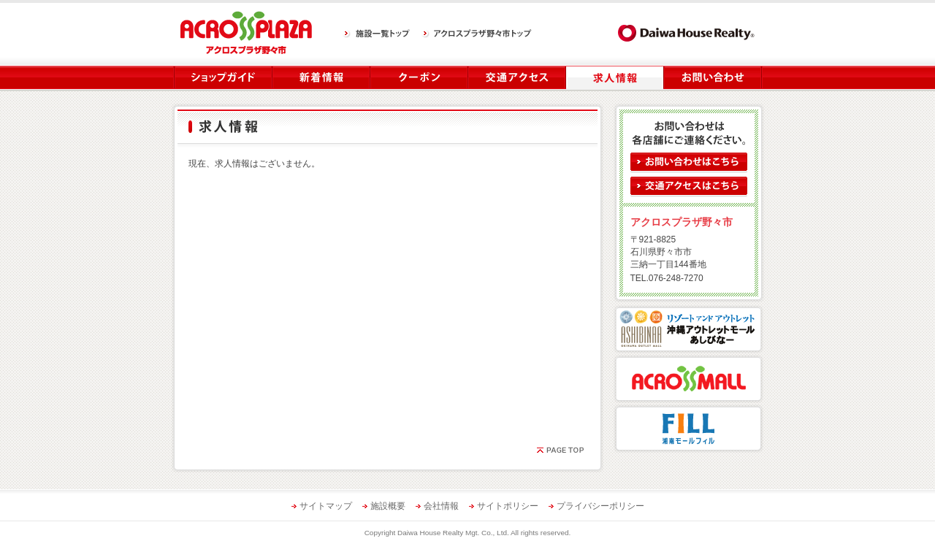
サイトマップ (326, 506)
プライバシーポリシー (600, 506)
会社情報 (441, 506)
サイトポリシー (508, 506)
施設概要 (388, 506)
